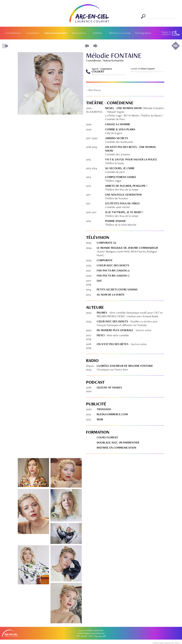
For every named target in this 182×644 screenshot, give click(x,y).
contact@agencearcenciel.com (91, 633)
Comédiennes (13, 33)
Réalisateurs (79, 33)
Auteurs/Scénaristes (56, 33)
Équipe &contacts (166, 33)
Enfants (97, 33)
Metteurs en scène (120, 33)
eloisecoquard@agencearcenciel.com (147, 71)
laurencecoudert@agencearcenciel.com (109, 75)
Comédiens (33, 33)
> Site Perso (93, 90)
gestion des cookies (173, 643)
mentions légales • (159, 643)
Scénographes (143, 33)
